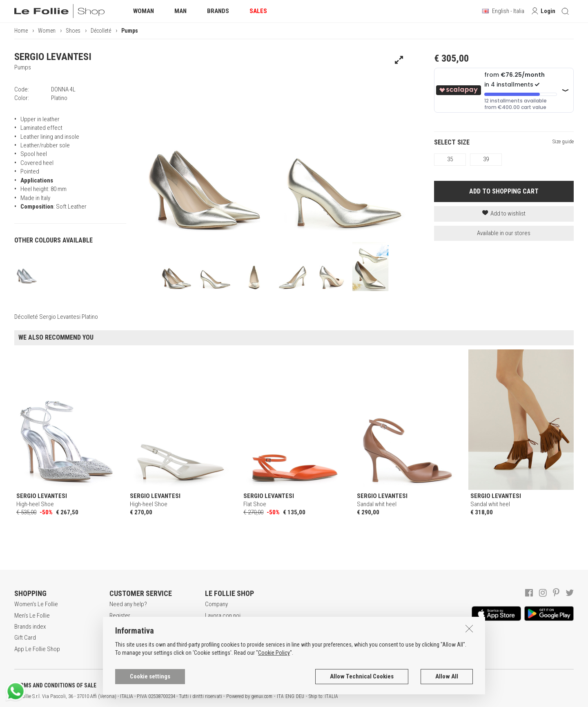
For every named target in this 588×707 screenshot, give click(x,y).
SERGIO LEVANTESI (53, 57)
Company (216, 604)
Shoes (73, 31)
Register (120, 616)
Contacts (216, 649)
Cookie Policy (274, 689)
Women (47, 31)
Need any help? (128, 604)
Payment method (130, 638)
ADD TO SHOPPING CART (504, 191)
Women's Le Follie (36, 604)
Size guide (563, 141)
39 (486, 159)
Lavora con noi (223, 616)
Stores (213, 638)
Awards (214, 627)
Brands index (30, 627)
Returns (119, 649)
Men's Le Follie (32, 616)
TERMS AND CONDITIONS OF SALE (55, 685)
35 (450, 159)
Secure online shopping (139, 627)
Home (21, 31)
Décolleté (101, 31)
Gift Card (25, 638)
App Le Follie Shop (37, 649)
